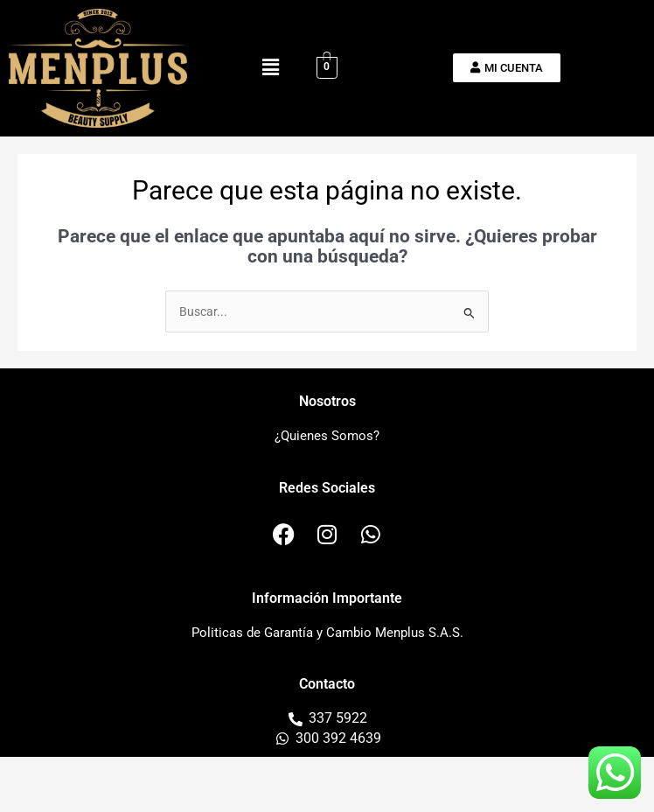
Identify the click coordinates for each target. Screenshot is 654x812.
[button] (270, 68)
